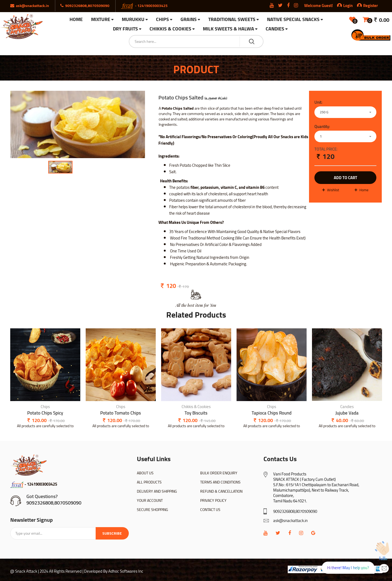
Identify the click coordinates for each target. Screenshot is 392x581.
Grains (189, 20)
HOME (76, 19)
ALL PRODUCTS (149, 482)
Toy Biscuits (196, 413)
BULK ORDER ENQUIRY (219, 473)
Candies (275, 29)
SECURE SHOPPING (152, 510)
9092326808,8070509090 (54, 503)
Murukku (133, 20)
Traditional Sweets (232, 20)
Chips (162, 20)
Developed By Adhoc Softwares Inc (114, 571)
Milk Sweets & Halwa (228, 29)
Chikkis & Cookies (170, 29)
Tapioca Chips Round (272, 413)
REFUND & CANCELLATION (221, 491)
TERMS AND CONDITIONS (220, 482)
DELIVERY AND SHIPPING (157, 491)
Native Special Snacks (293, 20)
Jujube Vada (347, 413)
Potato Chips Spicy (45, 413)
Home (364, 190)
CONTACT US (210, 510)
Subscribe (112, 533)
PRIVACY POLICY (213, 500)
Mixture (101, 20)
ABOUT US (145, 473)
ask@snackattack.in (290, 521)
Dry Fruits (125, 29)
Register (367, 6)
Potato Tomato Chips (121, 413)
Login (348, 6)
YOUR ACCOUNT (150, 500)
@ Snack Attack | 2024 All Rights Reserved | (47, 571)
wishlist (333, 190)
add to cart (346, 178)
